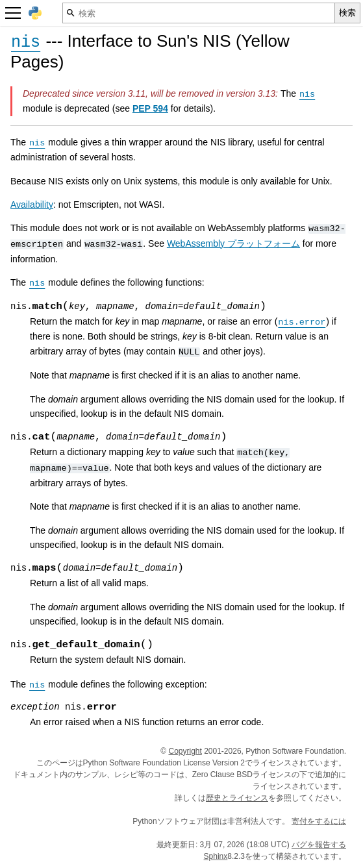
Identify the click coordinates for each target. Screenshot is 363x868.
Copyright (185, 751)
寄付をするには (319, 821)
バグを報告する (319, 845)
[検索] (199, 13)
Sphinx (216, 856)
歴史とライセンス (237, 798)
